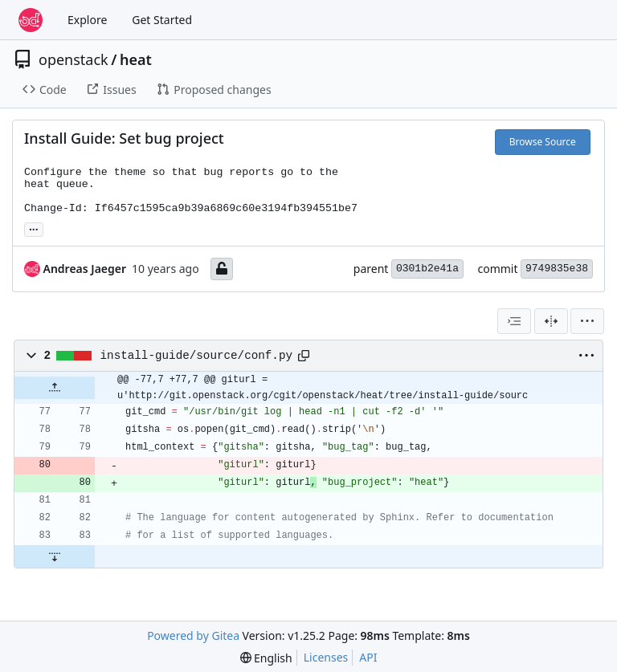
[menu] (587, 321)
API (368, 657)
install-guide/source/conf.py (196, 356)
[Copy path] (304, 356)
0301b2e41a (427, 269)
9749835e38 (557, 269)
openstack (74, 59)
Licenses (326, 657)
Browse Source (543, 142)
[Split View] (551, 321)
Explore (87, 20)
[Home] (31, 20)
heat (136, 59)
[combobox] (514, 321)
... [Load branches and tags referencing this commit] (34, 228)
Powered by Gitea (193, 635)
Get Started (162, 20)
